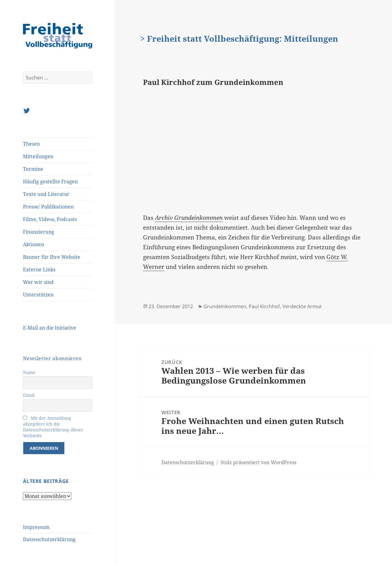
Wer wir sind (38, 282)
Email (29, 395)
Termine (33, 169)
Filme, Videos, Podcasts (50, 219)
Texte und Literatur (46, 194)
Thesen (31, 144)
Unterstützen (38, 295)
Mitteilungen (38, 156)
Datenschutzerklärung (49, 539)
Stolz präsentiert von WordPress (258, 462)
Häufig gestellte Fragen (50, 182)
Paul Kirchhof (264, 306)
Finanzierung (39, 232)
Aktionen (34, 244)
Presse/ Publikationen (48, 207)
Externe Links (39, 270)
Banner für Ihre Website (52, 257)
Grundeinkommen (225, 306)
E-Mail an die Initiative (50, 328)
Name (29, 372)
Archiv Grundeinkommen (189, 218)
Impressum (36, 527)
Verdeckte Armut (302, 306)
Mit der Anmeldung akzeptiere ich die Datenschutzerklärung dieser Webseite (53, 427)
